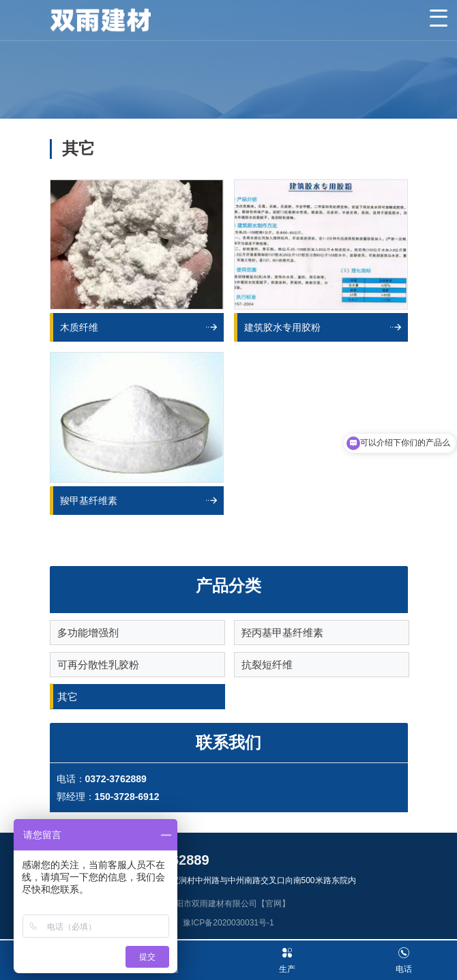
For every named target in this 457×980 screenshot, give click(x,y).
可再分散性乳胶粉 (98, 665)
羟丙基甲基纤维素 (282, 633)
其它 (68, 697)
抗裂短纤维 (267, 665)
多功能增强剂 (88, 633)
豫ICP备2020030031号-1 (228, 923)
